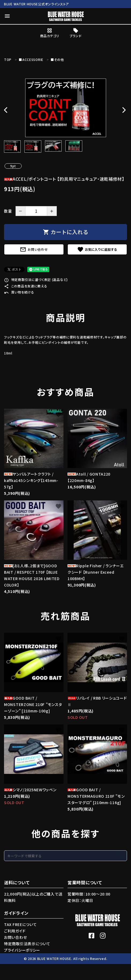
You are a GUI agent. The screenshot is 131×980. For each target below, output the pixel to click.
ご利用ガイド (15, 931)
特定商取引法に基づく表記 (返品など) (36, 279)
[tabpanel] (65, 108)
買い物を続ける (19, 292)
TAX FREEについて (20, 924)
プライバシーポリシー (22, 950)
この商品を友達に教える (26, 286)
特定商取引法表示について (27, 944)
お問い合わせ (34, 249)
